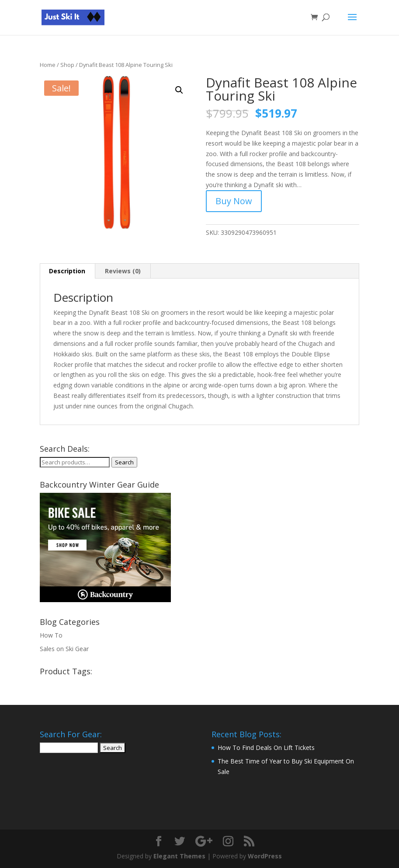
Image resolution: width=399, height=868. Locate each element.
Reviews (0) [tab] (123, 271)
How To (51, 635)
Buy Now (234, 201)
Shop (67, 65)
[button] (179, 90)
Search (124, 462)
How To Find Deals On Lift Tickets (266, 748)
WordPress (265, 856)
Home (48, 65)
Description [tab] (67, 271)
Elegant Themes (179, 856)
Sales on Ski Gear (64, 649)
